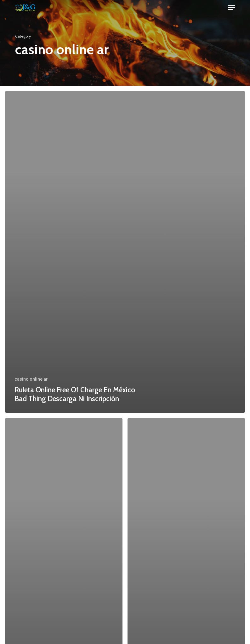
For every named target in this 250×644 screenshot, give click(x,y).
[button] (231, 8)
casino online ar (31, 379)
